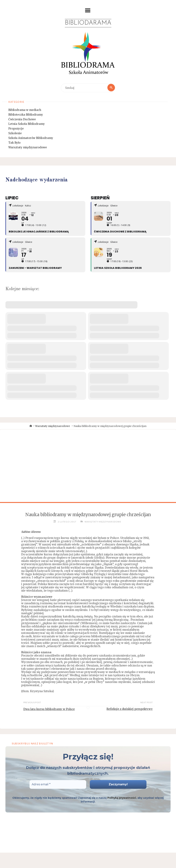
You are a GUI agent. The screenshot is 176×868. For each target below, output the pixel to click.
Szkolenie (15, 133)
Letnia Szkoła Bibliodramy (27, 124)
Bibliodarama (88, 23)
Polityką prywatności (122, 798)
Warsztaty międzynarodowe (28, 148)
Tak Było (14, 143)
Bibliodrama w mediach (25, 110)
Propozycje (16, 129)
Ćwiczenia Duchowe (22, 119)
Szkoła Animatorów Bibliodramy (31, 138)
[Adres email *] (58, 785)
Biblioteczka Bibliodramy (26, 115)
